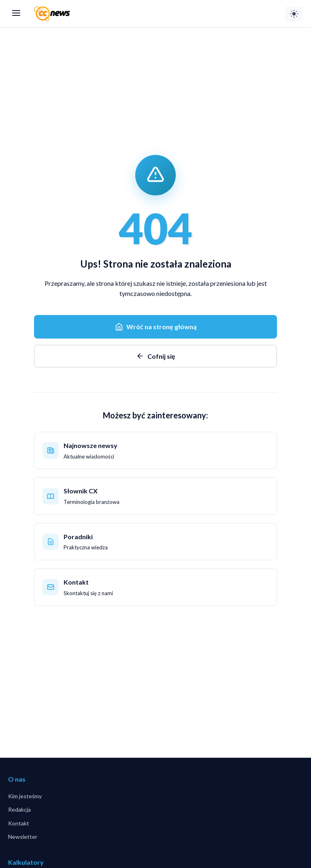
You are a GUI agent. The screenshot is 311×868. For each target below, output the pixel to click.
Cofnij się (156, 356)
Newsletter (23, 837)
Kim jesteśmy (25, 796)
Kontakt (19, 823)
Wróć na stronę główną (156, 327)
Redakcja (19, 809)
